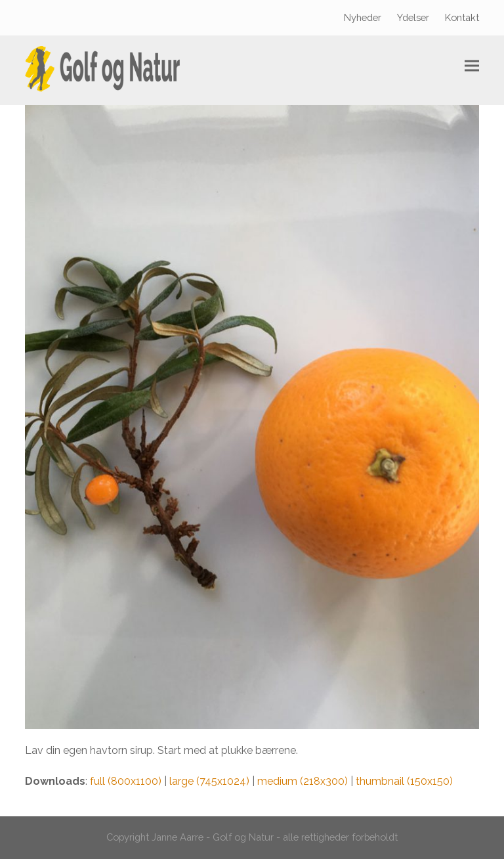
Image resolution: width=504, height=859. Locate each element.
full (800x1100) (126, 781)
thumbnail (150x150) (404, 781)
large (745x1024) (209, 781)
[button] (472, 66)
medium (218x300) (303, 781)
